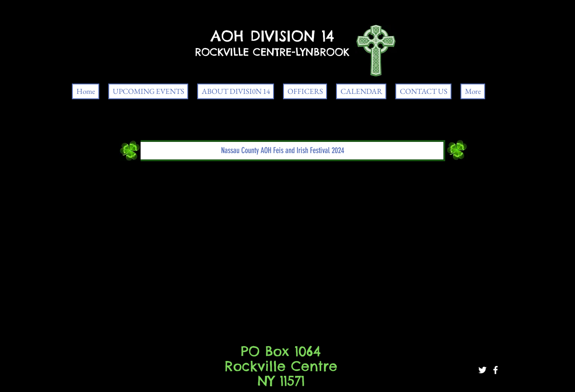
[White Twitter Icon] (482, 370)
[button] (282, 151)
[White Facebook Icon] (495, 370)
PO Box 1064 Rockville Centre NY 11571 (281, 366)
